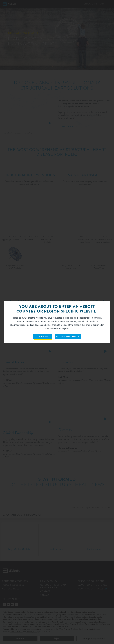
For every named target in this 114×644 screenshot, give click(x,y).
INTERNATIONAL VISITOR (68, 336)
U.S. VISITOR (43, 336)
